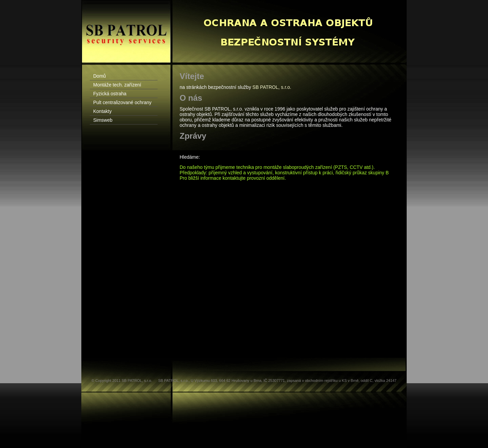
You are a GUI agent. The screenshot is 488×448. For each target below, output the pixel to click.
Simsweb (103, 120)
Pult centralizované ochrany (122, 102)
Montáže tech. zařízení (117, 85)
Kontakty (102, 111)
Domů (99, 76)
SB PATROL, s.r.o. (272, 87)
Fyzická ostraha (110, 94)
